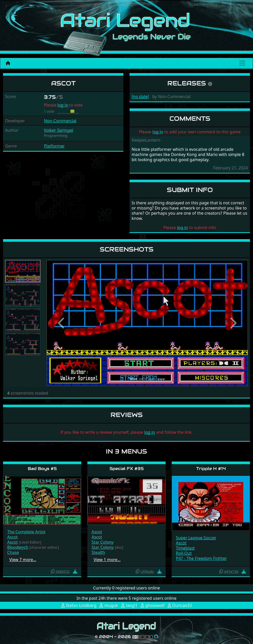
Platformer (54, 146)
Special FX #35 (127, 469)
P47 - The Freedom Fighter (201, 558)
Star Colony (103, 542)
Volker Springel (59, 130)
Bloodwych (18, 547)
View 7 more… (23, 560)
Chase (13, 552)
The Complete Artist (26, 532)
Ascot (12, 537)
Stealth (98, 552)
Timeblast (185, 548)
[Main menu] (242, 63)
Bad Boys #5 (42, 469)
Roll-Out (184, 553)
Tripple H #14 (211, 469)
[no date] (140, 97)
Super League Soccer (196, 538)
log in (63, 105)
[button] (62, 323)
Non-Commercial (60, 121)
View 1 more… (107, 560)
